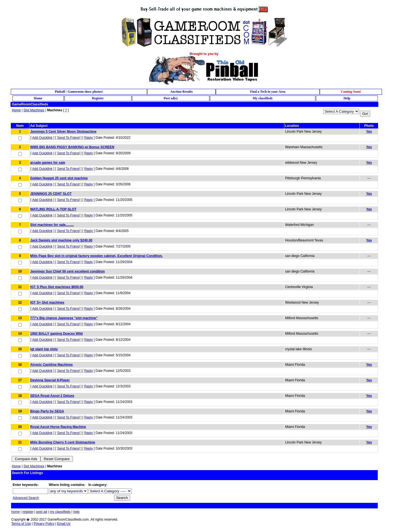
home (16, 512)
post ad (41, 512)
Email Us (64, 524)
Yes (369, 132)
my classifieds (60, 512)
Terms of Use (21, 524)
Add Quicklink (42, 138)
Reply (89, 138)
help (76, 512)
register (28, 512)
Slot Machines (34, 110)
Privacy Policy (44, 524)
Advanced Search (26, 498)
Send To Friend (68, 138)
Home (16, 110)
